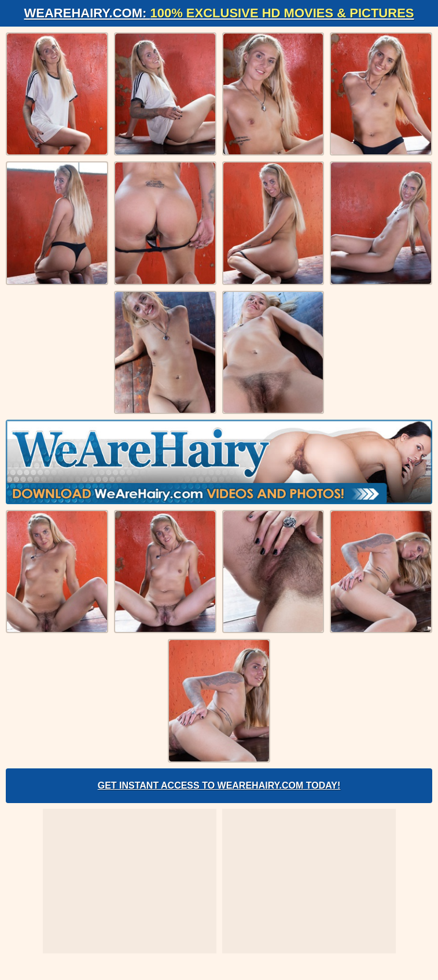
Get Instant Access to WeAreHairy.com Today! (219, 785)
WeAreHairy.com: (219, 13)
